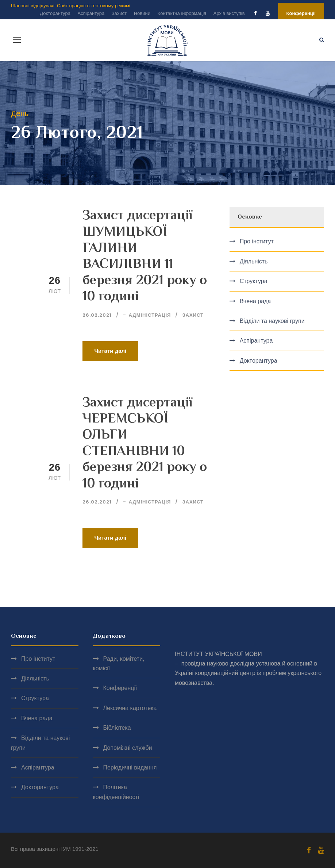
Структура (254, 281)
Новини (142, 13)
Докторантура (55, 13)
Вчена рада (255, 301)
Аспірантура (91, 13)
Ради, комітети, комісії (119, 663)
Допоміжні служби (128, 748)
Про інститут (257, 241)
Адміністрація (150, 315)
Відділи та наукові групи (272, 321)
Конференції (301, 13)
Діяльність (254, 261)
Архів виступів (229, 13)
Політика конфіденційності (116, 792)
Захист (119, 13)
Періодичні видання (130, 767)
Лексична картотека (130, 708)
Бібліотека (117, 728)
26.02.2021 (97, 315)
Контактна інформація (182, 13)
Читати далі (111, 351)
